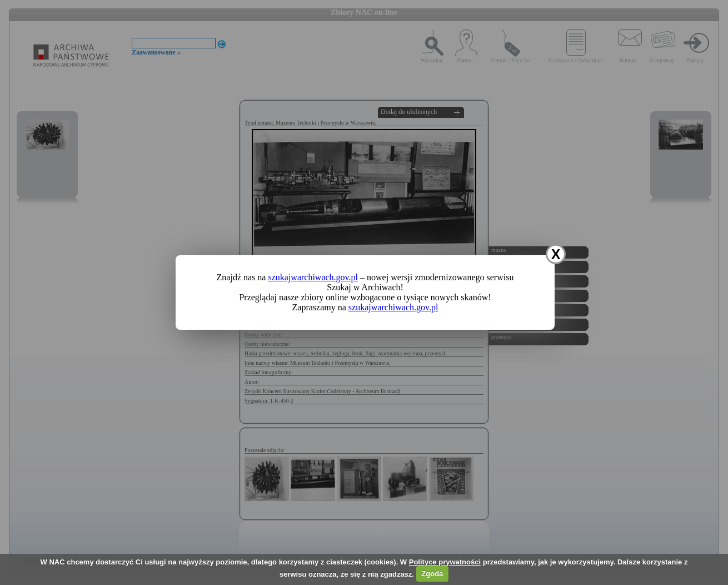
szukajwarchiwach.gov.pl (313, 277)
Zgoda (432, 574)
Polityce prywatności (445, 562)
